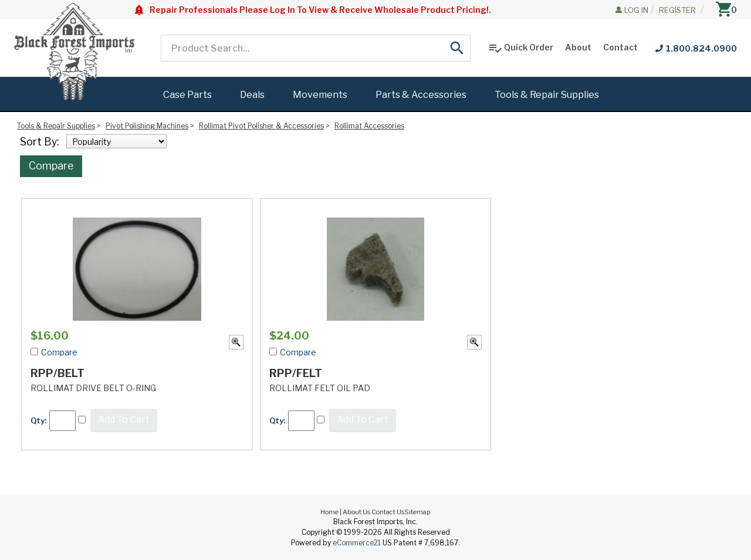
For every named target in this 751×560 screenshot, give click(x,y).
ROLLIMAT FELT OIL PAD (320, 388)
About (578, 47)
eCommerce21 (357, 543)
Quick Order (521, 48)
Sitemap (417, 512)
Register (677, 10)
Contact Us (388, 512)
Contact (620, 47)
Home (329, 512)
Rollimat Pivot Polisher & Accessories (261, 126)
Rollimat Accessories (369, 126)
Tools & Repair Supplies (56, 126)
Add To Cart (124, 420)
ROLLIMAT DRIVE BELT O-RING (93, 388)
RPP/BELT (57, 373)
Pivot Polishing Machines (147, 126)
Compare (51, 166)
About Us (356, 512)
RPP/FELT (296, 373)
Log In (636, 10)
